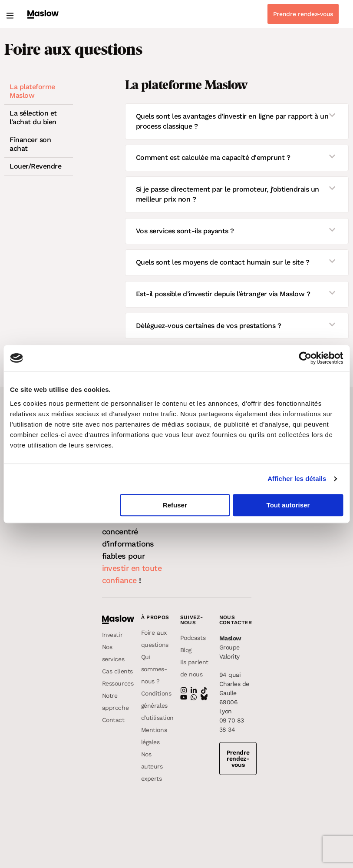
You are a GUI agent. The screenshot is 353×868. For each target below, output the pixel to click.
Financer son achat (30, 144)
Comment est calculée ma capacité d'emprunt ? (213, 157)
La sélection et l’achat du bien (33, 118)
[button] (10, 16)
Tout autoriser (288, 505)
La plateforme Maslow (32, 91)
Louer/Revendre (35, 166)
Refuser (175, 505)
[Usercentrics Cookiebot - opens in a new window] (305, 358)
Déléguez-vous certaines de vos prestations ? (209, 326)
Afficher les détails (297, 479)
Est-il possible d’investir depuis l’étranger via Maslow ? (223, 294)
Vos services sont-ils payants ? (185, 231)
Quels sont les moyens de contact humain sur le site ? (223, 262)
